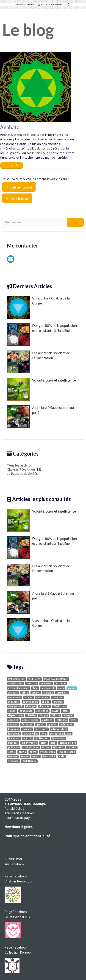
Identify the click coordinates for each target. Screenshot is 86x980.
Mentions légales (19, 827)
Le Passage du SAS (21, 473)
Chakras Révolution (21, 469)
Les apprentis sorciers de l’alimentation (38, 362)
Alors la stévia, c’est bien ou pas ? (40, 417)
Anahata (10, 127)
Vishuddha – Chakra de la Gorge (38, 307)
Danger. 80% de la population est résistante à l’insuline (42, 335)
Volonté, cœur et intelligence (41, 389)
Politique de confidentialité (27, 836)
